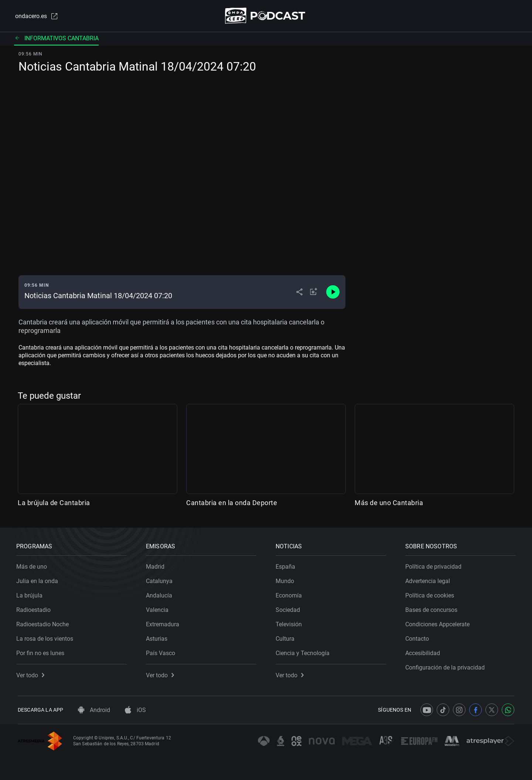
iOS (135, 710)
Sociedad (289, 608)
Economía (290, 594)
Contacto (419, 637)
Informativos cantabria (56, 39)
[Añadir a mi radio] (314, 293)
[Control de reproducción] (333, 293)
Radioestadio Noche (44, 623)
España (287, 565)
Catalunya (161, 580)
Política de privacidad (435, 565)
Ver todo (32, 674)
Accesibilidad (424, 652)
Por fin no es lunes (42, 652)
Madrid (157, 565)
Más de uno (33, 565)
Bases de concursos (433, 608)
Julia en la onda (39, 580)
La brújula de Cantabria (54, 503)
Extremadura (164, 623)
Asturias (158, 637)
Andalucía (161, 594)
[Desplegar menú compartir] (299, 293)
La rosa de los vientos (46, 637)
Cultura (287, 637)
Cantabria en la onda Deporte (232, 503)
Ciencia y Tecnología (304, 652)
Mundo (286, 580)
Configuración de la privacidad (446, 666)
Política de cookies (431, 594)
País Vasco (162, 652)
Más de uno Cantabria (389, 503)
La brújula (31, 594)
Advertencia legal (429, 580)
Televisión (290, 623)
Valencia (159, 608)
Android (94, 710)
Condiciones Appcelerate (439, 623)
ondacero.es (35, 16)
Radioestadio (35, 608)
